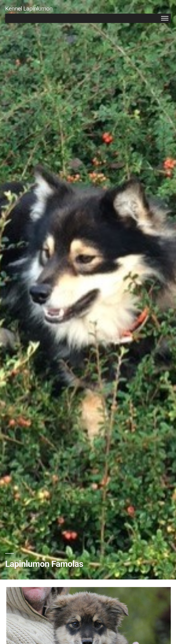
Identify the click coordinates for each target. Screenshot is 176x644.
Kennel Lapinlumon (29, 9)
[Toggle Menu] (165, 18)
